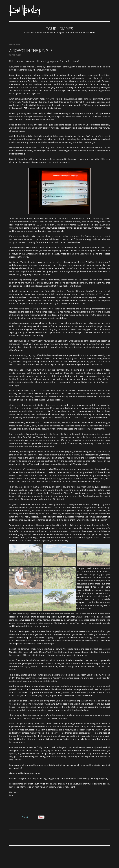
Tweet (25, 817)
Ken (20, 55)
